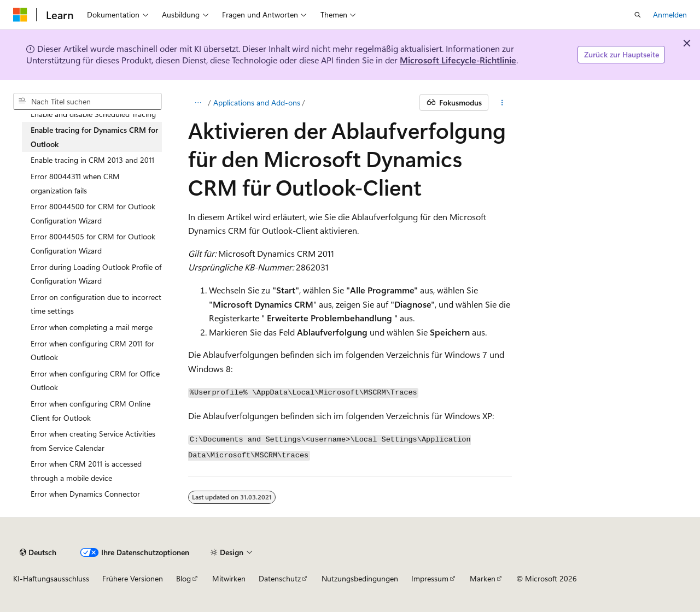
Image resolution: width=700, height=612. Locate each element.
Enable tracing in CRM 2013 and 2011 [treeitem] (92, 160)
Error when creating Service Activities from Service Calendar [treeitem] (93, 441)
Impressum (430, 578)
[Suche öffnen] (638, 15)
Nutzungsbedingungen (360, 578)
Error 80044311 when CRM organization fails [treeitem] (75, 183)
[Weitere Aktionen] (502, 103)
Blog (183, 578)
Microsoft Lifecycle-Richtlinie (458, 60)
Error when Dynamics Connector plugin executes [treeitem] (85, 501)
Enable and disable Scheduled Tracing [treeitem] (93, 114)
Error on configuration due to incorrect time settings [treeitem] (96, 304)
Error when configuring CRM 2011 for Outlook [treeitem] (92, 351)
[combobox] (87, 102)
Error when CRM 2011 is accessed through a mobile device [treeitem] (86, 471)
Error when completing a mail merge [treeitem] (92, 327)
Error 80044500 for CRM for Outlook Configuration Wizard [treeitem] (93, 213)
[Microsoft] (20, 15)
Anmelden (670, 14)
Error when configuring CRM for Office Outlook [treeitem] (95, 381)
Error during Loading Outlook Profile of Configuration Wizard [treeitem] (96, 274)
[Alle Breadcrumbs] (198, 103)
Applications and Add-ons (257, 102)
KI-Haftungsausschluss (51, 578)
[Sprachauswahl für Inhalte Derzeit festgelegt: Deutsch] (38, 552)
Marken (483, 578)
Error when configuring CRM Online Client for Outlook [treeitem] (91, 411)
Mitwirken (229, 578)
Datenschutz (280, 578)
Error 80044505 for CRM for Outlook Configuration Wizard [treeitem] (93, 243)
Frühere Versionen (133, 578)
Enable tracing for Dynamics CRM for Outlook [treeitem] (94, 137)
